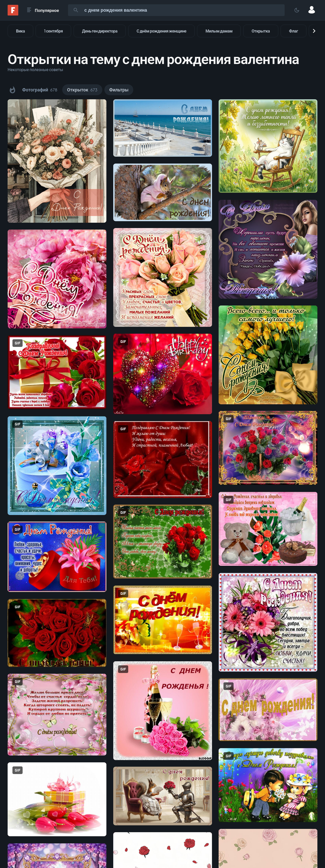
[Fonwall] (13, 14)
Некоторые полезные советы (35, 69)
